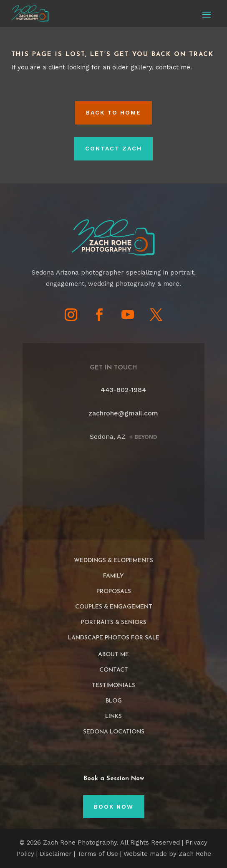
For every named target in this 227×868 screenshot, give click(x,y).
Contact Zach (113, 148)
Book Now (114, 807)
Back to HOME (113, 112)
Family (113, 576)
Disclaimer (56, 854)
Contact (114, 670)
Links (113, 717)
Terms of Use (98, 854)
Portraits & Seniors (114, 622)
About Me (113, 655)
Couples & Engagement (114, 607)
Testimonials (113, 686)
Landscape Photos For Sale (114, 638)
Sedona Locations (114, 732)
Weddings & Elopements (113, 561)
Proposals (114, 592)
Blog (114, 701)
